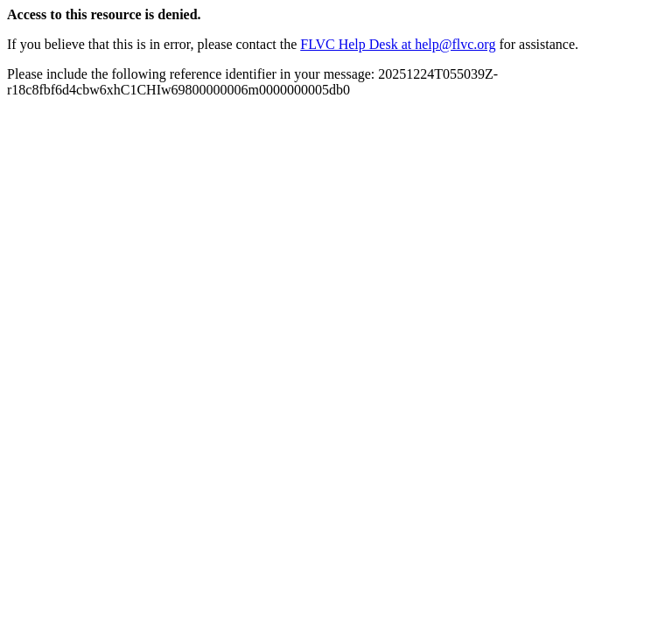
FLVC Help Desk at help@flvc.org (398, 44)
